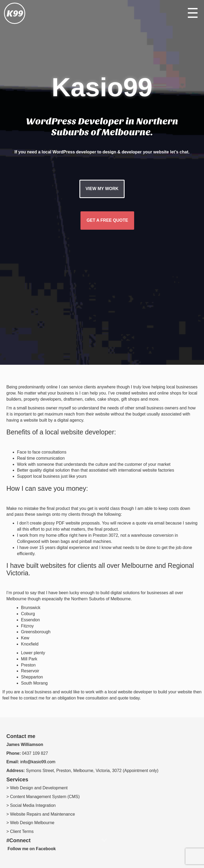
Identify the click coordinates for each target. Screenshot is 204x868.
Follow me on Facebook (31, 849)
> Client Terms (20, 831)
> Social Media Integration (31, 805)
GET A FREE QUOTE (107, 220)
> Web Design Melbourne (30, 823)
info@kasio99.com (38, 762)
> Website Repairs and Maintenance (41, 814)
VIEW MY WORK (102, 189)
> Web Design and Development (37, 788)
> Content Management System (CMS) (43, 797)
